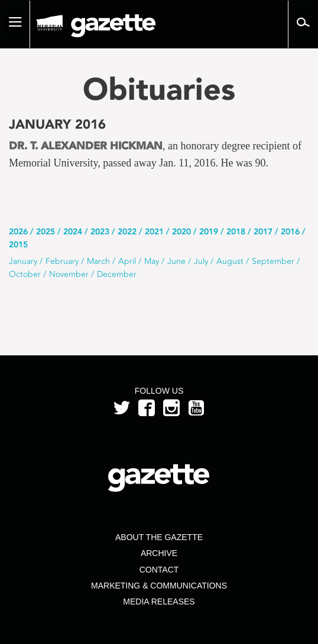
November (69, 274)
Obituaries (159, 89)
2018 (236, 232)
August (230, 261)
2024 (73, 232)
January (23, 261)
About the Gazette (159, 537)
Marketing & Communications (159, 586)
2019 (209, 232)
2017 (263, 232)
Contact (159, 570)
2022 (127, 232)
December (117, 274)
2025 (46, 232)
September (273, 261)
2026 (18, 232)
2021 (154, 232)
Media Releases (159, 601)
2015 (18, 245)
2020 (181, 232)
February (62, 261)
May (152, 261)
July (201, 261)
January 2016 (57, 125)
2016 (290, 232)
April (127, 261)
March (98, 261)
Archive (159, 553)
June (176, 261)
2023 (100, 232)
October (25, 274)
